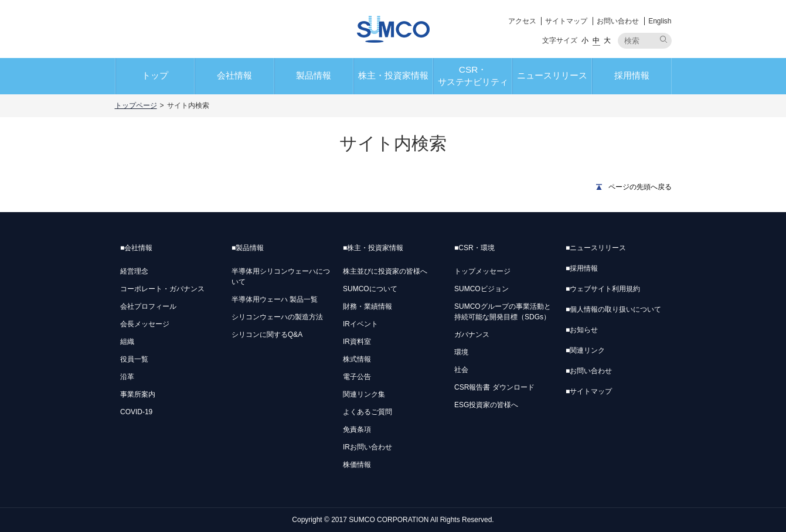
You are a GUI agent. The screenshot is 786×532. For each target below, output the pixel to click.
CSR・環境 (474, 248)
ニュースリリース (552, 75)
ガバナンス (472, 335)
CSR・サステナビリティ (473, 76)
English (660, 21)
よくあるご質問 (368, 412)
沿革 (127, 377)
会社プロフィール (148, 306)
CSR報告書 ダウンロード (494, 387)
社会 (461, 370)
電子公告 (357, 377)
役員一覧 (134, 359)
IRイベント (360, 324)
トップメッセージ (482, 271)
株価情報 (357, 465)
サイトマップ (566, 21)
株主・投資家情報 (393, 75)
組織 (127, 342)
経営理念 (134, 271)
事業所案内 (138, 394)
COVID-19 (136, 412)
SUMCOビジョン (482, 289)
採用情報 (632, 75)
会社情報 (234, 75)
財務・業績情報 (368, 306)
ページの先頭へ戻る (640, 187)
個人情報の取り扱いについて (613, 309)
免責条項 (357, 429)
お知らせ (582, 330)
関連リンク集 (364, 394)
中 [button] (596, 40)
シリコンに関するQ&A (267, 335)
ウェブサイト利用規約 (603, 289)
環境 (461, 352)
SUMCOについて (370, 289)
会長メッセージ (145, 324)
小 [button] (585, 40)
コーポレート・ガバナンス (162, 289)
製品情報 (314, 75)
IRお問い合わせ (368, 447)
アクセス (522, 21)
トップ (155, 75)
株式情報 (357, 359)
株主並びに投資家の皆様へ (385, 271)
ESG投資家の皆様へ (486, 405)
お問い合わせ (618, 21)
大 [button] (607, 40)
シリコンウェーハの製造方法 (277, 317)
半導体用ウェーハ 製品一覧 (275, 299)
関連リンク (585, 350)
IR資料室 (357, 342)
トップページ (136, 105)
